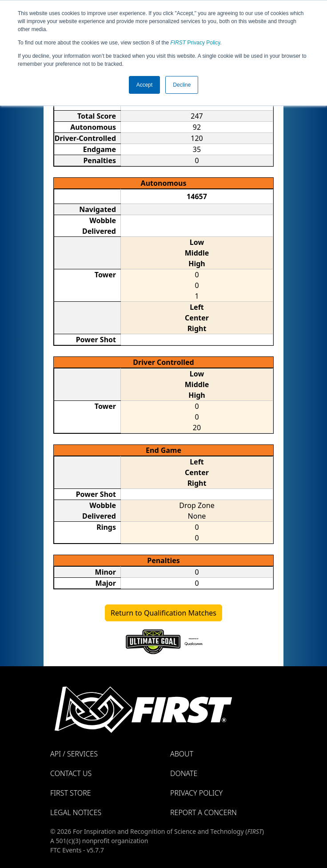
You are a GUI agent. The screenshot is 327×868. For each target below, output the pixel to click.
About (182, 754)
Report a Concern (203, 812)
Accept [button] (145, 85)
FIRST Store (71, 793)
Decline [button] (182, 85)
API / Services (74, 754)
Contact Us (71, 773)
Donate (184, 773)
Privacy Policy (195, 43)
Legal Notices (76, 812)
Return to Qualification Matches (163, 613)
